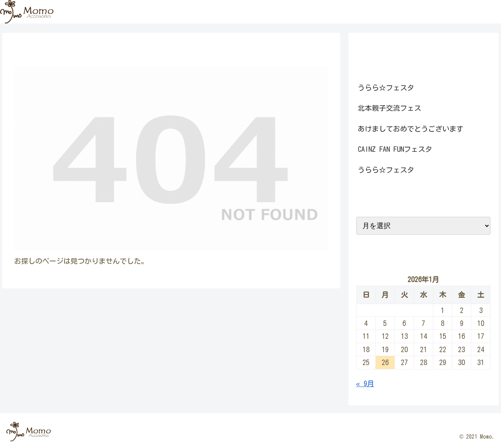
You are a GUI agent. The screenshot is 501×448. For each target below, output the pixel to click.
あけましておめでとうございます (411, 129)
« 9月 (365, 383)
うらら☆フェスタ (386, 88)
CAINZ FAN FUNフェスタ (395, 149)
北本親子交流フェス (389, 108)
